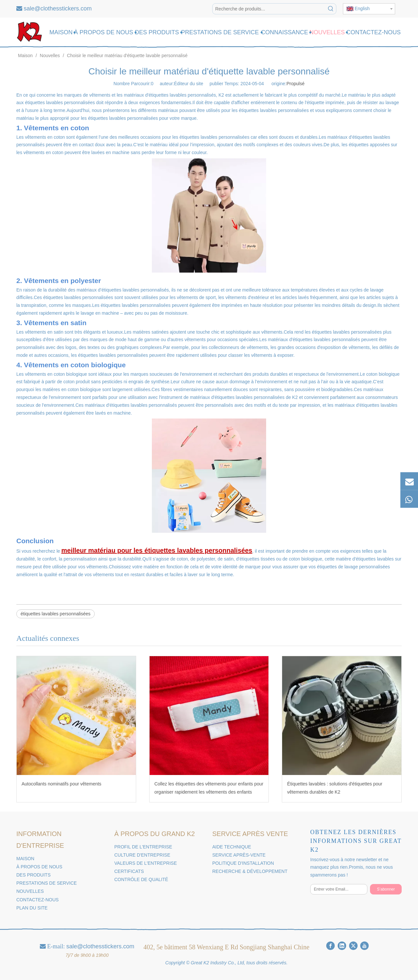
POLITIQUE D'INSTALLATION (243, 863)
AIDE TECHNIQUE (232, 847)
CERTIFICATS (129, 871)
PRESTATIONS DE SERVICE (47, 883)
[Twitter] (353, 946)
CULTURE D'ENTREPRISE (142, 855)
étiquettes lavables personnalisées (56, 614)
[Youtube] (364, 946)
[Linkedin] (342, 946)
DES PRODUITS (33, 875)
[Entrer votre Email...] (339, 889)
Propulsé (295, 84)
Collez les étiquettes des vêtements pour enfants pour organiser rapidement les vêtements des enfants (209, 788)
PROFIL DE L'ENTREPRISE (143, 847)
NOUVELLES (30, 891)
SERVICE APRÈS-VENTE (239, 855)
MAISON (25, 859)
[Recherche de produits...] (269, 9)
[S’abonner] (386, 889)
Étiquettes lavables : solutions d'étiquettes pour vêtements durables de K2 (335, 788)
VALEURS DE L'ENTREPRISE (145, 863)
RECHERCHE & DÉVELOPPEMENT (250, 871)
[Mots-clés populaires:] (331, 9)
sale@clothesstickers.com (58, 8)
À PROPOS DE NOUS (39, 867)
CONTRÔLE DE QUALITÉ (141, 879)
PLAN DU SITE (32, 908)
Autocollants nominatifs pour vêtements (61, 784)
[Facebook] (330, 946)
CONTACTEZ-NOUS (38, 900)
